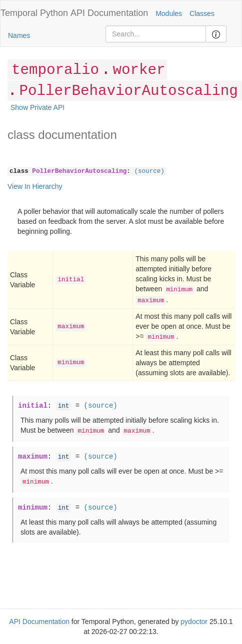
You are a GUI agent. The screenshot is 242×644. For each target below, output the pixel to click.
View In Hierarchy (35, 186)
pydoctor (194, 622)
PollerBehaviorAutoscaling (128, 91)
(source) (149, 171)
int (64, 406)
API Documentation (109, 13)
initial (71, 280)
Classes (202, 13)
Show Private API (37, 107)
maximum (151, 301)
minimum (179, 290)
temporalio (55, 70)
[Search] (156, 34)
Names (19, 35)
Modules (169, 13)
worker (139, 70)
